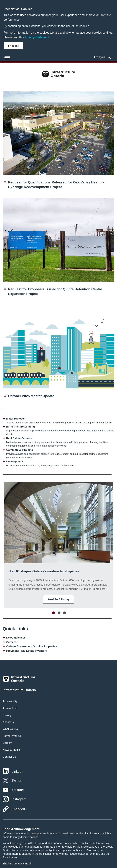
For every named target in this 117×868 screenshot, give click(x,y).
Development (15, 461)
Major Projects (15, 419)
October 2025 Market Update (31, 396)
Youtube (18, 790)
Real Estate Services (19, 438)
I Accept (13, 46)
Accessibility (10, 701)
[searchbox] (109, 57)
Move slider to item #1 (54, 613)
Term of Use (10, 708)
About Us (8, 722)
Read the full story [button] (59, 599)
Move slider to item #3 (65, 613)
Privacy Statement (37, 37)
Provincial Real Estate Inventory (27, 651)
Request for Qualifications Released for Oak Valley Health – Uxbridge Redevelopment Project (56, 185)
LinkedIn (18, 772)
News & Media (11, 750)
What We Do (10, 729)
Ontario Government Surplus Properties (32, 646)
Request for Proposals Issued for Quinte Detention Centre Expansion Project (55, 291)
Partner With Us (12, 736)
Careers (11, 642)
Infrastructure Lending (21, 427)
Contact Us (9, 757)
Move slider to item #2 (59, 613)
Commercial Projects (20, 450)
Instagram (19, 799)
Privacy (7, 715)
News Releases (16, 638)
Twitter (16, 781)
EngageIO (19, 809)
